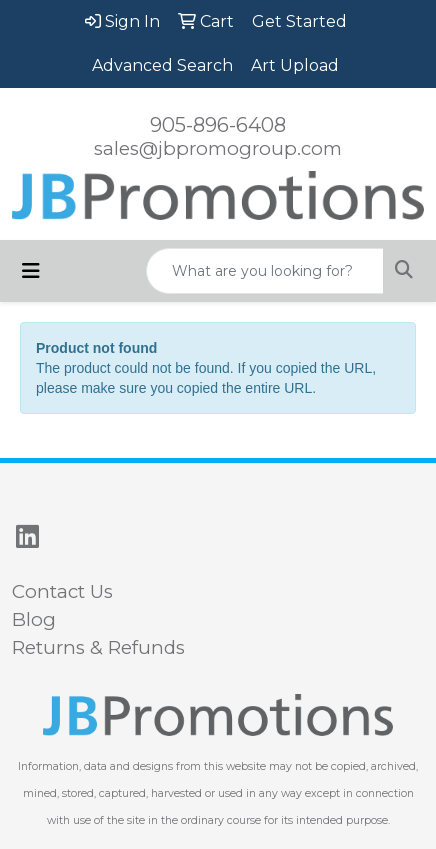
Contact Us (62, 591)
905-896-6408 (218, 125)
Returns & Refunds (98, 647)
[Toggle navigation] (31, 271)
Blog (34, 619)
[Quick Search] (265, 271)
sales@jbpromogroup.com (218, 148)
